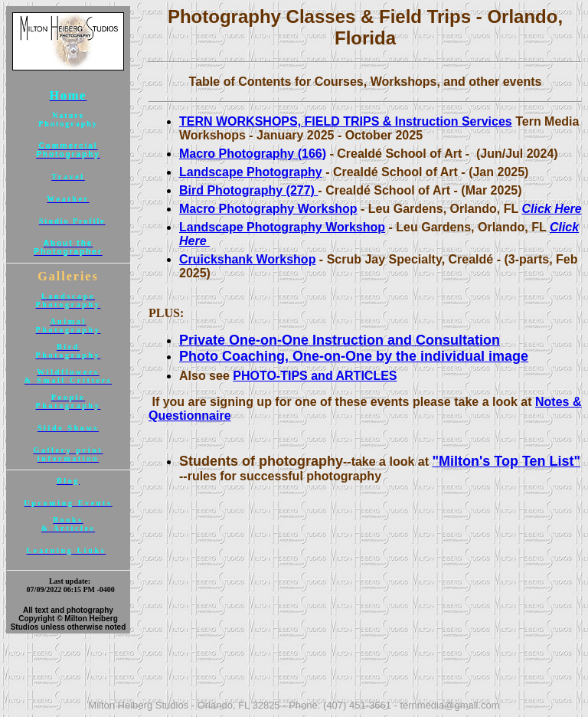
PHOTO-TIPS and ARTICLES (315, 376)
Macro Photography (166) (253, 154)
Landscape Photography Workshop (282, 227)
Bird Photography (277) (248, 190)
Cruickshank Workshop (247, 259)
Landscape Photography (251, 172)
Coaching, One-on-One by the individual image (373, 356)
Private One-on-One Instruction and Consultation (340, 340)
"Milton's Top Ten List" (506, 461)
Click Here (551, 209)
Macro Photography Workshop (268, 209)
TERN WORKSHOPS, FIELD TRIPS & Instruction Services (346, 121)
